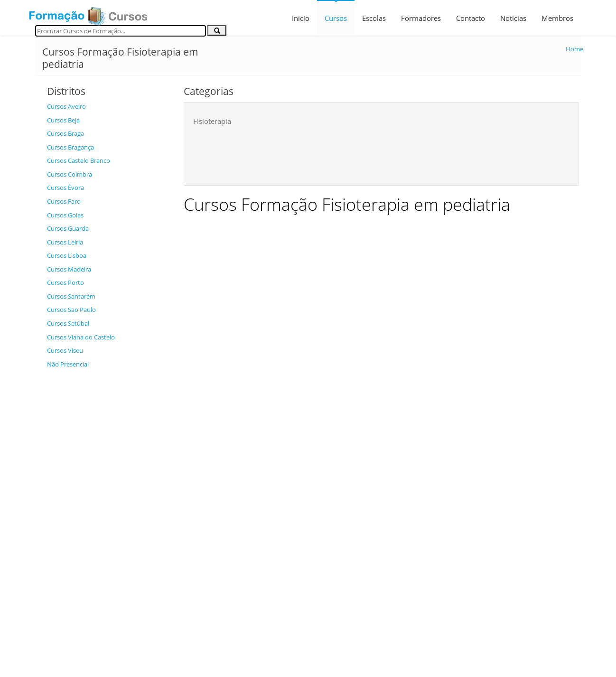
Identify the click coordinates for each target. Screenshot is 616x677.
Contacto (471, 18)
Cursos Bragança (70, 147)
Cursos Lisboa (67, 255)
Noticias (513, 18)
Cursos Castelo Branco (79, 160)
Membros (557, 18)
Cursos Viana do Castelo (81, 337)
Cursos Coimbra (70, 174)
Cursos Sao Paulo (71, 310)
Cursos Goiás (65, 215)
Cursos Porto (65, 282)
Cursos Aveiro (66, 106)
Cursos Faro (64, 201)
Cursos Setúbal (68, 323)
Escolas (374, 18)
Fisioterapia (212, 121)
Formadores (421, 18)
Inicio (301, 18)
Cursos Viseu (65, 350)
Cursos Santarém (71, 296)
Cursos (336, 18)
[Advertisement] (108, 516)
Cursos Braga (65, 133)
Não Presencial (68, 364)
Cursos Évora (65, 188)
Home (574, 49)
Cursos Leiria (65, 242)
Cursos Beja (63, 120)
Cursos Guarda (68, 228)
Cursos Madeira (69, 269)
